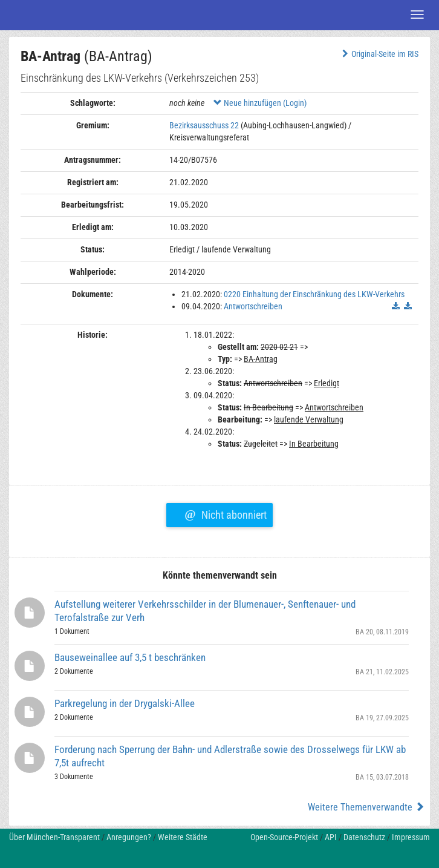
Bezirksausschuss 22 (204, 125)
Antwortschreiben (253, 306)
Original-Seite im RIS (379, 54)
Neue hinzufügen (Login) (260, 103)
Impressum (411, 837)
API (331, 837)
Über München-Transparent (54, 837)
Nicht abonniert (225, 513)
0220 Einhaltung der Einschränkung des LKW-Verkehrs (314, 294)
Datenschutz (364, 837)
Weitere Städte (183, 837)
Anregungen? (129, 837)
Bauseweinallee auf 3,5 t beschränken (130, 657)
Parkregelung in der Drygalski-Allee (125, 703)
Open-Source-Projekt (284, 837)
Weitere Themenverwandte (366, 807)
